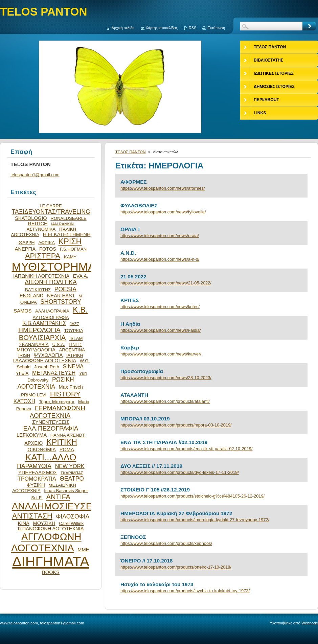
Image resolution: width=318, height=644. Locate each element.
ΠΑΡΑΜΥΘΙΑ (34, 466)
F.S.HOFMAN (73, 249)
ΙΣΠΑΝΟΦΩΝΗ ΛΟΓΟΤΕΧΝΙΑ (51, 529)
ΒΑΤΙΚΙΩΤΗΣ (38, 290)
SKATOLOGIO (31, 218)
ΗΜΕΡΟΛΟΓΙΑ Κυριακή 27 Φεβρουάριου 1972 (176, 513)
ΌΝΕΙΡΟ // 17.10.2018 (146, 561)
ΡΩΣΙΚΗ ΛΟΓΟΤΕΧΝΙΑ (46, 383)
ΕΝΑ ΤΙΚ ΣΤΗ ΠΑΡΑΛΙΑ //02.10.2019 (164, 442)
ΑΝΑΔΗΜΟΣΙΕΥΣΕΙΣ (56, 506)
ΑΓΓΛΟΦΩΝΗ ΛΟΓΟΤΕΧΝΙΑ (46, 542)
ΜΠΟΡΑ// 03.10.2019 (145, 419)
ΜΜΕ (83, 550)
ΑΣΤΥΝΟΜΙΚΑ (41, 229)
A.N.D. (128, 253)
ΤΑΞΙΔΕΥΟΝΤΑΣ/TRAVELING (51, 212)
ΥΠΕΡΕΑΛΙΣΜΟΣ (38, 473)
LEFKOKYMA (32, 435)
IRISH (24, 355)
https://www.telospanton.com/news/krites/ (160, 307)
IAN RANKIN (62, 224)
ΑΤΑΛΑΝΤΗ (134, 395)
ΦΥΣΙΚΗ (36, 485)
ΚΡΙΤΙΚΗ (62, 442)
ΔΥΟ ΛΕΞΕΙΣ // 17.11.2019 (151, 466)
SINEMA (73, 366)
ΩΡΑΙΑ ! (130, 229)
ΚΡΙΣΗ (70, 241)
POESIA (65, 289)
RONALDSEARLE (69, 218)
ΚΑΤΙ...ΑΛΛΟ (51, 457)
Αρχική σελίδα (123, 28)
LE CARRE (51, 206)
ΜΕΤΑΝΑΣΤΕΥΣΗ (54, 373)
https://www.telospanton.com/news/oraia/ (160, 236)
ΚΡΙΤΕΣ (130, 300)
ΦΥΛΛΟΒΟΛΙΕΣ (139, 205)
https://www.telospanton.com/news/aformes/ (163, 188)
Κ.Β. (80, 310)
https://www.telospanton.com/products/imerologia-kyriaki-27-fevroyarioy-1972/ (195, 520)
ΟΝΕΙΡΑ (29, 302)
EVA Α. (81, 276)
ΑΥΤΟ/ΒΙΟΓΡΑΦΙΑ (51, 317)
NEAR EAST (61, 296)
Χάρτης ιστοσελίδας (162, 28)
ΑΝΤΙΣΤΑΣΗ (32, 516)
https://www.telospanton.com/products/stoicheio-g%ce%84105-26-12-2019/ (192, 496)
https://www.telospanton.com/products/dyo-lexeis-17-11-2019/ (180, 472)
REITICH (38, 224)
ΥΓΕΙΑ (22, 373)
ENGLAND (31, 296)
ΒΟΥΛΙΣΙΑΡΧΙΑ (42, 338)
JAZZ (74, 324)
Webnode (310, 623)
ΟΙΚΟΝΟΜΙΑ (42, 450)
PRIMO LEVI (34, 395)
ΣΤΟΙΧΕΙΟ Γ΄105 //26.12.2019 (155, 490)
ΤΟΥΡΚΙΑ (73, 331)
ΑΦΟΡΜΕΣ (134, 182)
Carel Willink (71, 523)
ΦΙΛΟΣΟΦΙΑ (73, 516)
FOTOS (48, 249)
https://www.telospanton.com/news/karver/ (161, 354)
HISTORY (65, 394)
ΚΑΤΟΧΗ (25, 401)
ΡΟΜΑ (67, 450)
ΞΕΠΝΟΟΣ (133, 537)
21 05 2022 (133, 277)
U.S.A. (59, 344)
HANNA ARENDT (68, 435)
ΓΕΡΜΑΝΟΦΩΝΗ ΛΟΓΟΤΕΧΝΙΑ (58, 412)
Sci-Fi (37, 498)
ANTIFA (58, 497)
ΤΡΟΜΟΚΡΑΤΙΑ (37, 479)
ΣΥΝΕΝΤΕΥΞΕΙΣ (51, 422)
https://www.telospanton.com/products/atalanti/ (165, 401)
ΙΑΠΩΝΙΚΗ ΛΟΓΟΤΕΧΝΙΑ (41, 276)
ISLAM (76, 338)
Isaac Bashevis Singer (66, 491)
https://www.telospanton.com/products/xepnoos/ (166, 543)
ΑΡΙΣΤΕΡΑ (43, 256)
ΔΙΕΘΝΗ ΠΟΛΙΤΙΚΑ (51, 282)
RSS (192, 28)
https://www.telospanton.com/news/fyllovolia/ (163, 212)
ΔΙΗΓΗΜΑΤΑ (51, 561)
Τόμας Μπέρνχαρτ (57, 402)
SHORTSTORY (61, 302)
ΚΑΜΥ (70, 257)
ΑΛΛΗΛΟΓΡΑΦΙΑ (52, 311)
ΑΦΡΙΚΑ (47, 243)
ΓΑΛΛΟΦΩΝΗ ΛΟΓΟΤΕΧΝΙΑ (45, 361)
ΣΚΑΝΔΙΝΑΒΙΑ (34, 344)
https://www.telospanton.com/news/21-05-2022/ (166, 283)
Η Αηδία (130, 324)
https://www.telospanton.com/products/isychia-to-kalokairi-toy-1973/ (185, 591)
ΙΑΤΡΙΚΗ (75, 355)
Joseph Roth (47, 367)
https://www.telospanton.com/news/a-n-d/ (160, 259)
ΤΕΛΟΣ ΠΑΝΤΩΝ (131, 152)
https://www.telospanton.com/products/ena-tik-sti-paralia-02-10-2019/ (187, 449)
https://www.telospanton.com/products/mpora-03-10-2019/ (176, 425)
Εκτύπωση (216, 28)
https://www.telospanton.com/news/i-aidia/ (161, 330)
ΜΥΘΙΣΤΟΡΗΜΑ (54, 267)
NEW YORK (70, 466)
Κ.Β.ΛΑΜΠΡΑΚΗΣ (44, 323)
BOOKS (51, 572)
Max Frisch (71, 387)
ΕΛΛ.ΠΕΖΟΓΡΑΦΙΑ (51, 428)
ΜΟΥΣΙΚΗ (44, 523)
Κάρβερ (130, 348)
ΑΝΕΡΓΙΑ (25, 249)
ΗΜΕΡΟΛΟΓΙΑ (39, 330)
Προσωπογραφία (142, 371)
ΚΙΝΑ (24, 523)
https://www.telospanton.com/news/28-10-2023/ (166, 378)
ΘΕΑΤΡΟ (72, 479)
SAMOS (23, 311)
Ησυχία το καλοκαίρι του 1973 (157, 584)
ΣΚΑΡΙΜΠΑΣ (72, 473)
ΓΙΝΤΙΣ (75, 344)
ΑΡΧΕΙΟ (33, 443)
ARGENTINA (72, 350)
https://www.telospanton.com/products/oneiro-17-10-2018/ (176, 567)
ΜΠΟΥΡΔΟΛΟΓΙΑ (36, 350)
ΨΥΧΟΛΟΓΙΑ (48, 355)
